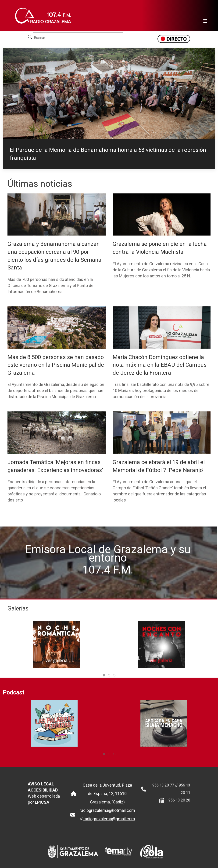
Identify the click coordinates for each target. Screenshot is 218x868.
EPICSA (42, 807)
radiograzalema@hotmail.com (107, 815)
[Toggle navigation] (204, 16)
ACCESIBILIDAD (43, 795)
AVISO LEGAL (41, 789)
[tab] (104, 675)
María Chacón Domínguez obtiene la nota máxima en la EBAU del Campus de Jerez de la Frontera (160, 365)
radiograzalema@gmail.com (109, 824)
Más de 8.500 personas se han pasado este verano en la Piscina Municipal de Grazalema (56, 365)
